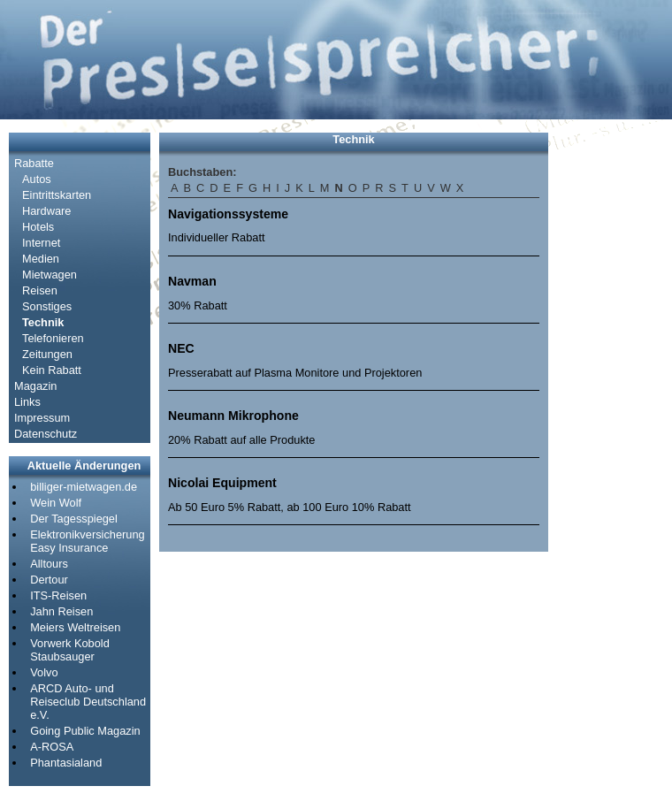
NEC (181, 348)
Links (27, 402)
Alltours (49, 564)
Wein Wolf (56, 503)
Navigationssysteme (228, 214)
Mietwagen (50, 275)
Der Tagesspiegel (74, 519)
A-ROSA (52, 747)
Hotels (38, 227)
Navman (192, 281)
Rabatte (34, 163)
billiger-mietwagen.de (84, 487)
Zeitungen (47, 354)
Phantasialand (66, 763)
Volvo (44, 672)
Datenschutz (46, 434)
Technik (43, 322)
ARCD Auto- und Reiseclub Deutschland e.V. (88, 702)
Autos (37, 179)
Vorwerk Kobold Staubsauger (70, 650)
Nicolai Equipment (222, 483)
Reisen (40, 290)
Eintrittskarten (57, 195)
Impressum (42, 418)
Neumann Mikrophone (233, 416)
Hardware (46, 211)
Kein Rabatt (52, 370)
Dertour (49, 580)
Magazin (35, 386)
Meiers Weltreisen (75, 627)
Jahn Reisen (61, 611)
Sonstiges (47, 306)
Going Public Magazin (85, 731)
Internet (41, 243)
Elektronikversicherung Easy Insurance (87, 541)
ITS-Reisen (58, 595)
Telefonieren (53, 338)
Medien (41, 259)
